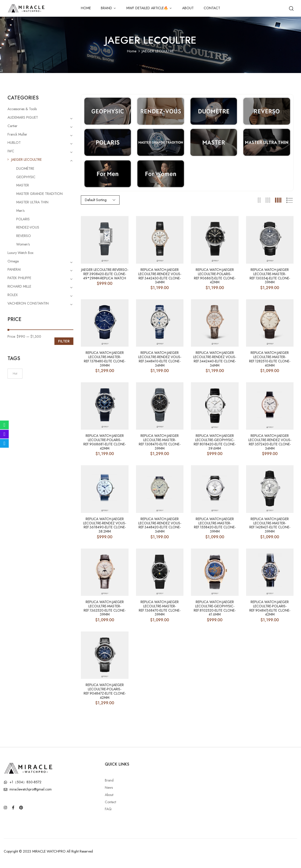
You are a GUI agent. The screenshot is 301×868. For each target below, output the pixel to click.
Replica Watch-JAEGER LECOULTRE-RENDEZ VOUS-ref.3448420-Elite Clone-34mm (160, 525)
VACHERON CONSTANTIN (28, 303)
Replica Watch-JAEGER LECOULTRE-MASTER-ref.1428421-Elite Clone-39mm (270, 525)
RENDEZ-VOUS (28, 227)
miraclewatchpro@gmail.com (31, 789)
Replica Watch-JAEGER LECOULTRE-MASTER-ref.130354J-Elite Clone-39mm (270, 276)
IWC (11, 151)
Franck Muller (17, 134)
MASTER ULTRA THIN (32, 202)
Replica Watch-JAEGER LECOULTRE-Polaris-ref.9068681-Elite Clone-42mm (105, 442)
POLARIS (23, 219)
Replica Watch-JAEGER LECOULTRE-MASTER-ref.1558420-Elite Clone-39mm (215, 525)
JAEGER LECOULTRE (26, 159)
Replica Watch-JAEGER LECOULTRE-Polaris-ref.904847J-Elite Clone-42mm (270, 608)
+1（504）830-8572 (25, 782)
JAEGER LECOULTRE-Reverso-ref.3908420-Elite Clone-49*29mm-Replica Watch (105, 274)
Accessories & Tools (22, 109)
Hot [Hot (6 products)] (15, 374)
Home (132, 51)
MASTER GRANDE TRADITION (39, 194)
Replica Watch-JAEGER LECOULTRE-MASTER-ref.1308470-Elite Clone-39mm (160, 442)
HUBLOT (14, 143)
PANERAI (14, 269)
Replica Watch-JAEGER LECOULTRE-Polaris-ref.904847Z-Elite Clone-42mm (105, 691)
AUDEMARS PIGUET (23, 117)
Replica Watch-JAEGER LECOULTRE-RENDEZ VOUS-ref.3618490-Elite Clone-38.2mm (105, 525)
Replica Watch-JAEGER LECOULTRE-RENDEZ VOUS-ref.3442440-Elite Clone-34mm (215, 359)
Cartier (12, 126)
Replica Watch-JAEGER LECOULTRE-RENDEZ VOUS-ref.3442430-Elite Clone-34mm (160, 276)
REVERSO (24, 236)
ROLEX (13, 295)
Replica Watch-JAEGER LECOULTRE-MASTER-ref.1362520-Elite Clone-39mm (105, 608)
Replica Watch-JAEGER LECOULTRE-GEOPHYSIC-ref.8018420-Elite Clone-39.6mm (215, 442)
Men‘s (20, 211)
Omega (13, 261)
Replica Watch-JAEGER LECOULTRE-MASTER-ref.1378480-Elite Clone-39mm (105, 359)
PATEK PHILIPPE (19, 278)
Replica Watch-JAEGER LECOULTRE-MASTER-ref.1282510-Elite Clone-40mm (270, 359)
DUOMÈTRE (25, 168)
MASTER (23, 185)
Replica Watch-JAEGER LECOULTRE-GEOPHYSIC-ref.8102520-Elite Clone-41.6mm (215, 608)
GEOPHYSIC (26, 177)
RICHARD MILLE (19, 286)
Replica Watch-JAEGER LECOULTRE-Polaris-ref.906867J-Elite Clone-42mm (215, 276)
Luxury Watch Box (20, 253)
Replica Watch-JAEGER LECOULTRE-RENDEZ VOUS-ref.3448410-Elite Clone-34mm (160, 359)
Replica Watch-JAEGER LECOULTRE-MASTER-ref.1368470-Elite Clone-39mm (160, 608)
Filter (64, 341)
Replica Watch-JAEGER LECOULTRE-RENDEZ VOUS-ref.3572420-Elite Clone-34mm (270, 442)
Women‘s (23, 244)
